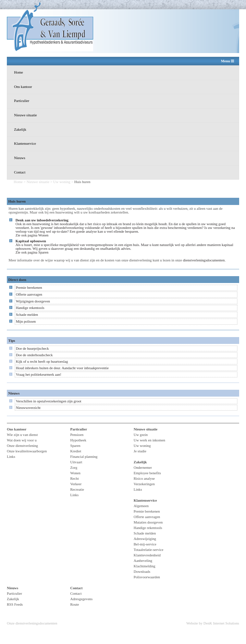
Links (11, 457)
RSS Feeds (15, 604)
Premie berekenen (29, 288)
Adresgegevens (81, 599)
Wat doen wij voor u (22, 440)
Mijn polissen (26, 321)
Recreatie (77, 490)
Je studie (140, 451)
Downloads (142, 572)
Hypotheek (78, 440)
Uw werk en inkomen (149, 440)
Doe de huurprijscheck (32, 349)
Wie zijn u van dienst (22, 435)
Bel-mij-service (145, 544)
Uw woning (62, 182)
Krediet (76, 451)
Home (19, 72)
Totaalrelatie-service (149, 550)
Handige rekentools (30, 308)
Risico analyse (144, 479)
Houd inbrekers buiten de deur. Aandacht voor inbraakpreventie (62, 368)
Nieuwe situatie (26, 115)
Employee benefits (147, 473)
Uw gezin (141, 435)
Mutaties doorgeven (148, 522)
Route (75, 604)
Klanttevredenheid (147, 555)
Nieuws (20, 158)
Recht (75, 479)
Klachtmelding (144, 566)
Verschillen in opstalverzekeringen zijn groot (48, 401)
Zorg (74, 468)
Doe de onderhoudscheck (34, 355)
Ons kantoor (23, 87)
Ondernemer (143, 468)
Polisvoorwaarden (147, 577)
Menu (227, 61)
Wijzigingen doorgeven (33, 301)
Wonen (44, 235)
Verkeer (76, 484)
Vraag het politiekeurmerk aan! (39, 375)
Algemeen (141, 506)
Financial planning (84, 457)
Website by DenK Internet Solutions (213, 623)
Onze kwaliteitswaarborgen (27, 451)
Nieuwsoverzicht (28, 408)
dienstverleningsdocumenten (204, 260)
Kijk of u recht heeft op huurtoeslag (42, 362)
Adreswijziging (145, 539)
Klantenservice (25, 144)
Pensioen (77, 435)
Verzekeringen (144, 484)
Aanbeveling (143, 561)
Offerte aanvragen (29, 294)
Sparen (44, 252)
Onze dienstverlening (22, 446)
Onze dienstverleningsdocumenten (32, 623)
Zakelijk (20, 130)
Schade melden (27, 315)
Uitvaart (76, 462)
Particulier (22, 101)
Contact (20, 172)
